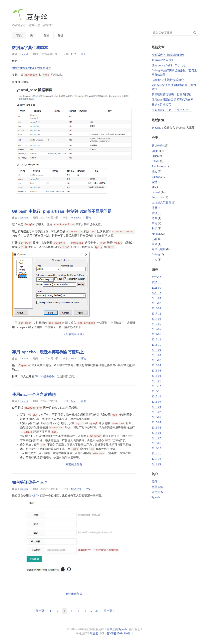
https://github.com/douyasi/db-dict (31, 68)
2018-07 (156, 303)
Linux (155, 151)
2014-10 (156, 459)
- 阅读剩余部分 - (74, 334)
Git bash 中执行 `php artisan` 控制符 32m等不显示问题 (62, 211)
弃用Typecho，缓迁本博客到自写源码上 (48, 352)
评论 (83, 54)
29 (97, 611)
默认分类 (76, 489)
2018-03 (156, 308)
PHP (74, 54)
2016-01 (156, 381)
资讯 (154, 213)
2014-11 (156, 454)
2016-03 (156, 376)
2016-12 (156, 340)
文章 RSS (157, 487)
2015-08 (156, 407)
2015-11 (156, 391)
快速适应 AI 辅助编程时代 (168, 55)
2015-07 (156, 412)
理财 (154, 208)
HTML (156, 161)
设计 (154, 182)
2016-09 (156, 350)
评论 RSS (157, 492)
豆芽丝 (30, 17)
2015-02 (156, 438)
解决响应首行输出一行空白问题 (171, 94)
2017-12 (156, 314)
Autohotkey (158, 166)
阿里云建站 (159, 249)
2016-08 (156, 355)
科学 (154, 229)
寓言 (154, 223)
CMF (155, 239)
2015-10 (156, 397)
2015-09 (156, 402)
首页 (19, 35)
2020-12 (156, 293)
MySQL (156, 234)
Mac (73, 401)
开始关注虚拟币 (161, 105)
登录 (154, 482)
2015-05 (156, 422)
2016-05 (156, 365)
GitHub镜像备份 (45, 376)
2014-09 (156, 464)
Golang (156, 254)
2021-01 (156, 288)
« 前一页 (39, 611)
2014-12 (156, 448)
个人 (154, 260)
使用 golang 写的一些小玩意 (169, 65)
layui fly (34, 496)
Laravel (156, 192)
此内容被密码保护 (163, 60)
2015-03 (156, 433)
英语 (154, 244)
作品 (47, 35)
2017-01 (156, 334)
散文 (154, 172)
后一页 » (109, 611)
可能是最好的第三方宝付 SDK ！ (172, 110)
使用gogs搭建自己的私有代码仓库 (172, 100)
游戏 (154, 218)
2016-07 (156, 360)
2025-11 (156, 283)
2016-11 (156, 345)
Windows (76, 218)
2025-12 (156, 277)
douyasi (24, 54)
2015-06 (156, 417)
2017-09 (156, 319)
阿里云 (94, 634)
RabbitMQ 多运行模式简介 (168, 80)
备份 (60, 35)
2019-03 (156, 298)
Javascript (157, 197)
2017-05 (156, 329)
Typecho (156, 128)
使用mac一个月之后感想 (34, 394)
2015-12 (156, 386)
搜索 (195, 33)
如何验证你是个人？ (30, 482)
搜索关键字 (152, 30)
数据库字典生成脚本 (30, 48)
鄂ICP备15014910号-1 (120, 634)
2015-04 (156, 428)
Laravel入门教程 (162, 203)
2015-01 (156, 443)
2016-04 (156, 371)
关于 (33, 35)
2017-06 (156, 324)
